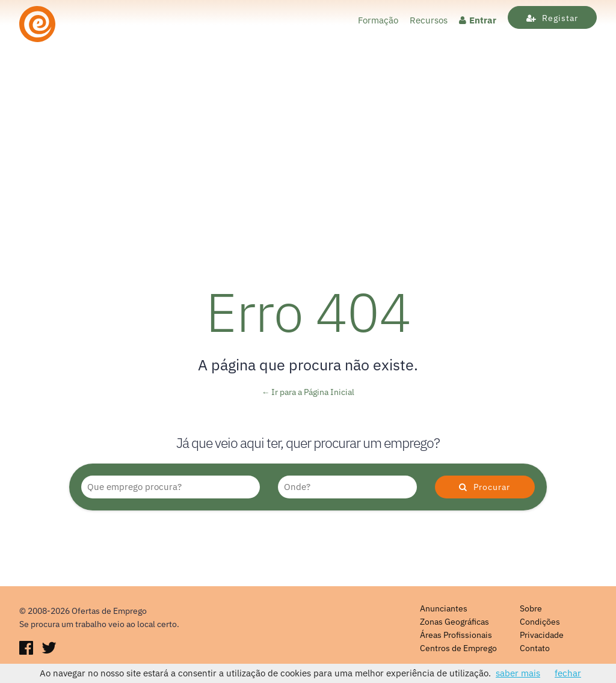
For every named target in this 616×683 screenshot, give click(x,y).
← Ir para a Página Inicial (308, 392)
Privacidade (542, 635)
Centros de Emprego (458, 648)
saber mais (518, 673)
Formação (378, 20)
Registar (552, 18)
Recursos (429, 20)
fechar (568, 673)
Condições (540, 622)
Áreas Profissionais (456, 635)
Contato (535, 648)
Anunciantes (444, 608)
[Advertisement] (308, 172)
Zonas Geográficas (454, 622)
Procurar (485, 487)
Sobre (531, 608)
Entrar (478, 20)
